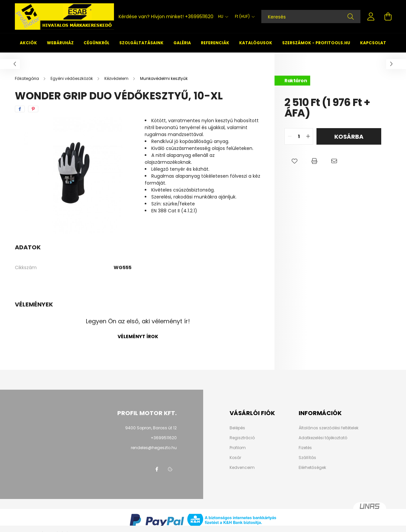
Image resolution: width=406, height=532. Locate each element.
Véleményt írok (138, 337)
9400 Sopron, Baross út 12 (151, 428)
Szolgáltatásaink (141, 43)
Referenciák (215, 43)
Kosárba (349, 137)
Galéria (182, 43)
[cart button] (388, 17)
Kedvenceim (242, 468)
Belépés (237, 428)
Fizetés (305, 448)
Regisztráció (242, 438)
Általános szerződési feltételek (329, 428)
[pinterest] (33, 109)
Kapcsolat (373, 43)
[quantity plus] (308, 136)
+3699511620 (199, 17)
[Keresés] (311, 17)
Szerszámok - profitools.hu (316, 43)
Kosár (235, 458)
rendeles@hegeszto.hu (154, 448)
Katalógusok (256, 43)
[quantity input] (299, 136)
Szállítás (307, 458)
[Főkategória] (27, 78)
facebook (157, 469)
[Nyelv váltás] (221, 17)
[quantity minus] (290, 136)
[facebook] (20, 109)
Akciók (28, 43)
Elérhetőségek (312, 468)
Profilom (238, 448)
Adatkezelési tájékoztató (323, 438)
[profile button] (371, 17)
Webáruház (60, 43)
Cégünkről (96, 43)
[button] (294, 161)
